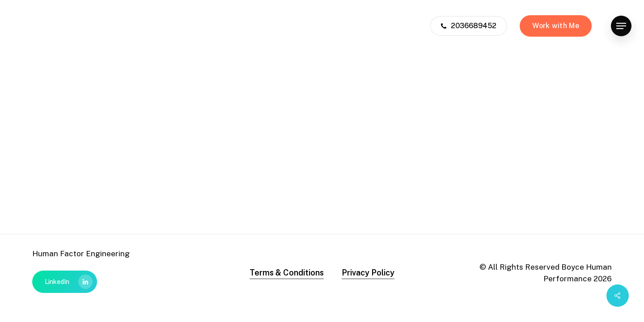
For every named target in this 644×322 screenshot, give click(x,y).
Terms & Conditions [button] (287, 273)
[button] (621, 26)
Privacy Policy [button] (368, 273)
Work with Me (556, 26)
